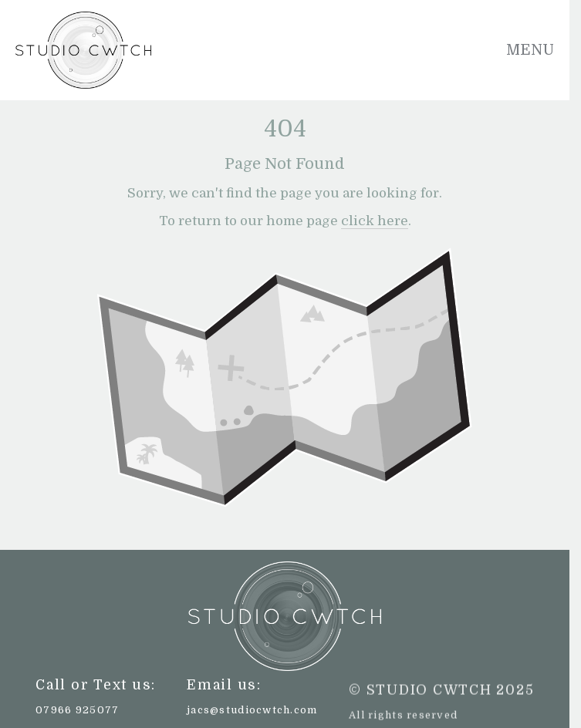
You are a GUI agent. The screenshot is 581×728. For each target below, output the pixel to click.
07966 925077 (77, 710)
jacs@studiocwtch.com (252, 710)
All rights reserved (403, 715)
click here (375, 221)
